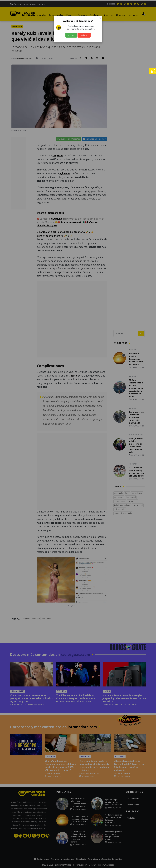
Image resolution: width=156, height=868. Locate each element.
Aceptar (71, 35)
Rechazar (84, 35)
